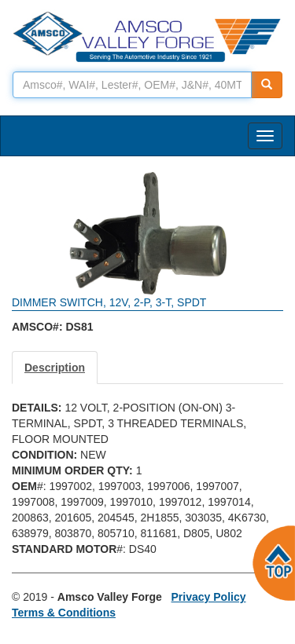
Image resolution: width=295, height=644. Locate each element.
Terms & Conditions (64, 613)
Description (55, 368)
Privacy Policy (209, 597)
